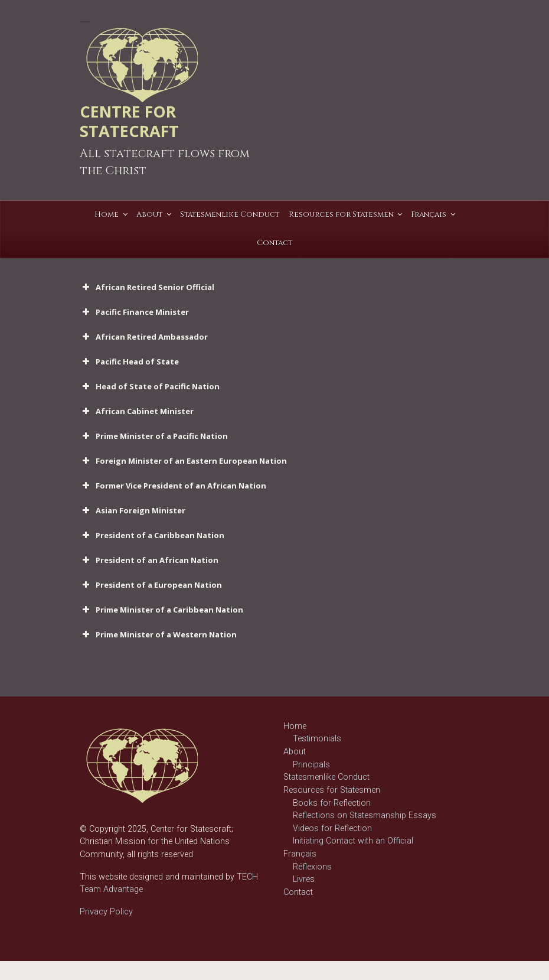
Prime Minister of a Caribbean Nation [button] (161, 610)
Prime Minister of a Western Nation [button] (158, 634)
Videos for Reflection (332, 828)
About (295, 752)
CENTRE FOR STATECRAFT (129, 121)
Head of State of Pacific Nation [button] (150, 386)
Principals (311, 765)
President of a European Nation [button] (151, 585)
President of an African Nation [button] (149, 560)
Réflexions (312, 867)
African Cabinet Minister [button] (137, 411)
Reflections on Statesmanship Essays (365, 815)
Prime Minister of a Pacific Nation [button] (154, 436)
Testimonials (317, 739)
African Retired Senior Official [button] (147, 287)
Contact (298, 892)
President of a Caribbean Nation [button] (152, 535)
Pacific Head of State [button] (129, 362)
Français (300, 854)
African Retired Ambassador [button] (144, 337)
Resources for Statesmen (332, 790)
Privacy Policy (106, 912)
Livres (304, 879)
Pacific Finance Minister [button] (134, 312)
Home (295, 726)
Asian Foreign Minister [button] (133, 510)
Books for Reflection (332, 803)
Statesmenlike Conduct (326, 777)
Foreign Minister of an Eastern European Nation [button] (183, 461)
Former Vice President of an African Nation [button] (173, 486)
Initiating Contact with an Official (353, 841)
